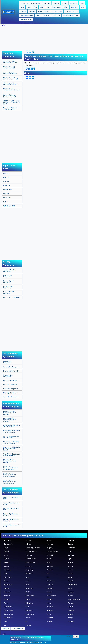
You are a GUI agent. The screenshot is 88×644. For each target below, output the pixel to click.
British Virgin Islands (33, 548)
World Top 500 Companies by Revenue (12, 89)
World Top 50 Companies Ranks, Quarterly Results (10, 475)
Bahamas (71, 540)
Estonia (7, 562)
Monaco (50, 592)
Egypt (70, 559)
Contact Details (18, 629)
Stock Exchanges (27, 15)
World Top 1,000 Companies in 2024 (10, 62)
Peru (6, 603)
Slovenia (71, 610)
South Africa (8, 614)
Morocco (7, 596)
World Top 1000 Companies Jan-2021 (11, 84)
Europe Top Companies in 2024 (11, 515)
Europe (23, 11)
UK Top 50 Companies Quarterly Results (11, 442)
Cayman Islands (31, 551)
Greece (71, 566)
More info (43, 642)
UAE (6, 621)
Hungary (50, 570)
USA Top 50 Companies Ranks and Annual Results (12, 449)
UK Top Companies (10, 381)
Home (3, 25)
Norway (7, 599)
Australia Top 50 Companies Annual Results (10, 413)
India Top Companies (11, 389)
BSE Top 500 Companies (8, 276)
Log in (4, 634)
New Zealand (51, 596)
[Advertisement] (45, 39)
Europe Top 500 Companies (9, 282)
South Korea (30, 614)
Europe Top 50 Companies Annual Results (10, 461)
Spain (49, 614)
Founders (47, 15)
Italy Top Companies (10, 393)
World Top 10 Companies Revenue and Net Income (11, 468)
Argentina (8, 540)
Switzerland (8, 618)
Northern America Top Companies (11, 520)
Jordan (28, 581)
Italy (22, 7)
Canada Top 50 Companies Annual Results (10, 420)
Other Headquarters (54, 7)
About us (6, 629)
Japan (29, 7)
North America (43, 11)
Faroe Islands (30, 562)
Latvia (28, 585)
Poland (49, 603)
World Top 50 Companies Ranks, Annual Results (10, 482)
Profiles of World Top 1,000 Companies (11, 109)
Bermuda (50, 544)
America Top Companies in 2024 (12, 504)
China (6, 555)
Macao (6, 588)
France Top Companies (11, 371)
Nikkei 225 (7, 198)
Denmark (50, 559)
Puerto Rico (8, 607)
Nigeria (71, 596)
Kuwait (70, 581)
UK (36, 7)
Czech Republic (31, 559)
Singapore (29, 610)
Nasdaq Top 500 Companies (9, 293)
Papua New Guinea (75, 599)
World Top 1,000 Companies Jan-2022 (11, 78)
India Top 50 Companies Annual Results (12, 426)
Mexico (28, 592)
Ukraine (49, 621)
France (65, 3)
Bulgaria (50, 548)
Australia (47, 3)
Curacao (71, 555)
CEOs (38, 15)
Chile (70, 551)
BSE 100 (6, 177)
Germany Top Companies (8, 376)
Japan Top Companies (11, 397)
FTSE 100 (7, 186)
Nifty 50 (6, 194)
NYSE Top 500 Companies (8, 287)
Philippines (29, 603)
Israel (27, 577)
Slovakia (50, 610)
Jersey (6, 581)
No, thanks (76, 636)
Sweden (71, 614)
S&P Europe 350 (9, 206)
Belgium (28, 544)
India (82, 3)
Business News (26, 20)
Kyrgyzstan (8, 585)
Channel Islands (52, 551)
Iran (48, 574)
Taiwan (28, 618)
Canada (56, 3)
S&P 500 (57, 15)
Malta (70, 588)
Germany (74, 3)
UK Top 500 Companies (11, 297)
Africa (66, 7)
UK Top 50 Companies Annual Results (11, 437)
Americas (75, 7)
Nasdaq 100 (7, 190)
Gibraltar (50, 566)
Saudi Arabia (9, 610)
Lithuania (50, 585)
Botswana (71, 544)
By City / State (57, 11)
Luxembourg (72, 585)
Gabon (6, 566)
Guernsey (8, 570)
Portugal (71, 603)
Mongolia (71, 592)
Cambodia (72, 548)
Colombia (29, 555)
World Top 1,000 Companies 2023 (9, 67)
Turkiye (71, 618)
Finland (49, 562)
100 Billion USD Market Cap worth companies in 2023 (12, 102)
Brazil (6, 548)
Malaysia (50, 588)
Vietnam (28, 625)
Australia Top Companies (8, 362)
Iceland (71, 570)
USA (42, 7)
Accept (68, 636)
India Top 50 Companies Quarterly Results (12, 431)
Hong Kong (29, 570)
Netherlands (30, 596)
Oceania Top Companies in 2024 (12, 526)
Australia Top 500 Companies (9, 271)
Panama (50, 599)
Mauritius (7, 592)
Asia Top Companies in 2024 (11, 509)
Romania (50, 607)
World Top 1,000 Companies (31, 3)
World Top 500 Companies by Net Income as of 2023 (10, 95)
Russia (70, 607)
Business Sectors (71, 11)
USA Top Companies (10, 385)
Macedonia (29, 588)
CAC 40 (6, 181)
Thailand (50, 618)
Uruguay (71, 621)
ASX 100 (6, 173)
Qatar (27, 607)
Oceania (32, 11)
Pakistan (28, 599)
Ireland (70, 574)
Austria (49, 540)
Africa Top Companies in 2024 (12, 498)
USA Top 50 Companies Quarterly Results (12, 455)
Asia (83, 7)
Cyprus (7, 559)
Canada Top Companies (12, 367)
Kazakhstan (51, 581)
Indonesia (29, 574)
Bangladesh (8, 544)
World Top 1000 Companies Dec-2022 (11, 73)
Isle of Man (8, 577)
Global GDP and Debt (71, 15)
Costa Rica (51, 555)
